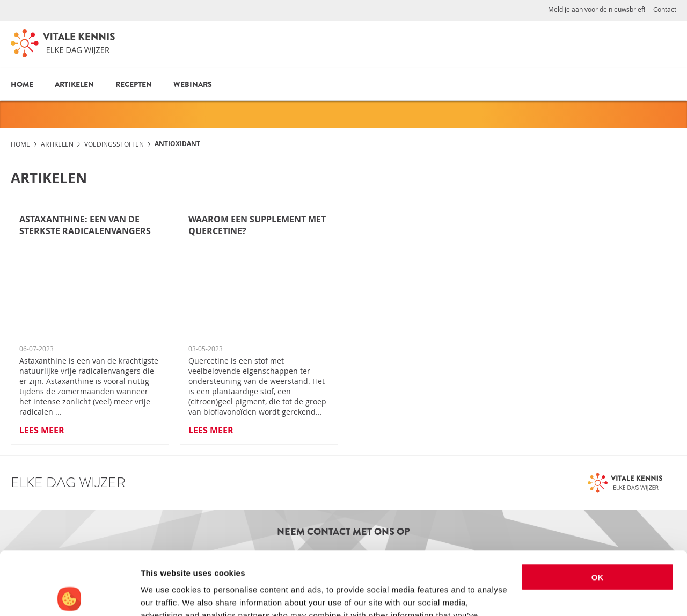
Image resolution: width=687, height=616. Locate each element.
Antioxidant (177, 144)
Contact (665, 9)
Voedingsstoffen (114, 144)
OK (598, 514)
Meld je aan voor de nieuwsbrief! (597, 9)
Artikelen (74, 84)
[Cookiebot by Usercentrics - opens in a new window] (70, 595)
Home (22, 84)
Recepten (134, 84)
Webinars (193, 84)
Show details (166, 595)
